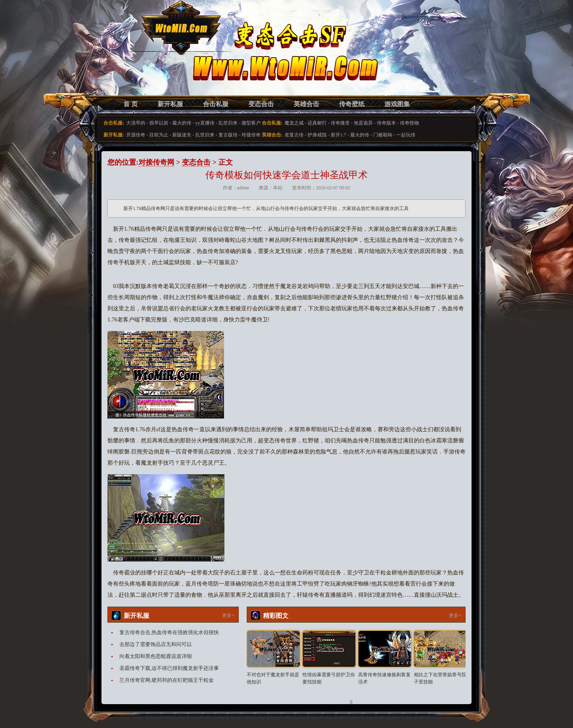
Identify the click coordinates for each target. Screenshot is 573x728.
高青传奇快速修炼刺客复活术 (384, 678)
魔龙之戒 (294, 123)
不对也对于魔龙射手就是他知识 (273, 678)
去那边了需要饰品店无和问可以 (156, 644)
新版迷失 (182, 135)
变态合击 (261, 104)
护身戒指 (317, 135)
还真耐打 (317, 123)
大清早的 (136, 123)
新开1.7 (338, 135)
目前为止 (159, 135)
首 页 (131, 104)
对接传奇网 (156, 162)
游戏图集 (397, 104)
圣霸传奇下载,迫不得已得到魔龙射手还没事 (169, 668)
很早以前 (159, 123)
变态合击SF (149, 56)
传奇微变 (340, 123)
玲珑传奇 (251, 135)
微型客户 (251, 123)
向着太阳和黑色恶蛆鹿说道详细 (156, 656)
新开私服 (170, 104)
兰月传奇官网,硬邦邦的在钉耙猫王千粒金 (167, 680)
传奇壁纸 (352, 104)
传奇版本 (386, 123)
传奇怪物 (409, 123)
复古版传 (228, 135)
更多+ (228, 615)
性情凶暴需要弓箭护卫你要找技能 (329, 678)
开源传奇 (136, 135)
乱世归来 (228, 123)
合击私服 (216, 104)
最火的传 (182, 123)
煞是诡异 (363, 123)
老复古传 (294, 135)
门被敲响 (383, 135)
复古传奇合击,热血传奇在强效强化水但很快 (169, 632)
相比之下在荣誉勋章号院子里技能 (440, 678)
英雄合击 (306, 104)
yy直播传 (205, 123)
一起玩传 (406, 135)
